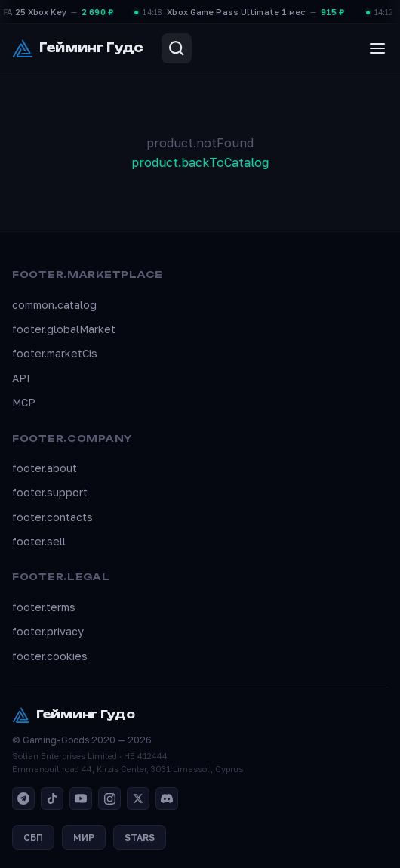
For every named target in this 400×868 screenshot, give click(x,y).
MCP (24, 402)
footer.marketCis (55, 353)
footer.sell (39, 541)
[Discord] (167, 798)
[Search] (177, 48)
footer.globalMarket (64, 329)
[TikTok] (52, 798)
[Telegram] (23, 798)
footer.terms (44, 607)
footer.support (50, 492)
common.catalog (54, 305)
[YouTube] (81, 798)
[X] (138, 798)
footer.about (45, 468)
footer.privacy (48, 631)
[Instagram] (109, 798)
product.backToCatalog (200, 162)
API (21, 378)
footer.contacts (52, 517)
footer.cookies (50, 656)
